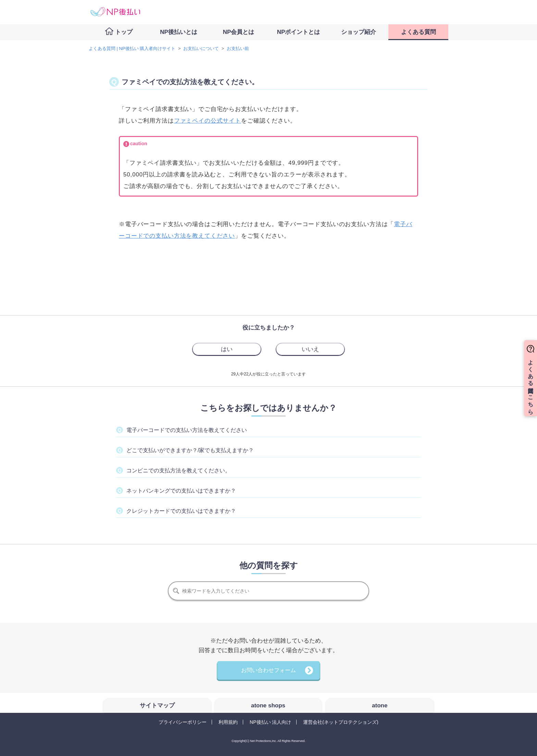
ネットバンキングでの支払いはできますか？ (181, 491)
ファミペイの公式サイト (208, 121)
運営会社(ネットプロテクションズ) (341, 722)
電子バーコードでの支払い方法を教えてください (187, 430)
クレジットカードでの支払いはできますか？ (181, 511)
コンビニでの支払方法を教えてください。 (178, 470)
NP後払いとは (179, 32)
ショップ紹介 (359, 32)
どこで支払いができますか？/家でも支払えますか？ (190, 450)
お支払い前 (238, 48)
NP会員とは (239, 32)
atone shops (268, 705)
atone (380, 705)
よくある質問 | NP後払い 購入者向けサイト (132, 48)
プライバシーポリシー (183, 722)
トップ (124, 32)
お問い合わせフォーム (268, 670)
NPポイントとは (299, 32)
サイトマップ (157, 705)
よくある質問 (419, 32)
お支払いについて (201, 48)
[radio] (227, 349)
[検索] (268, 591)
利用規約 (228, 722)
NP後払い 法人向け (270, 722)
